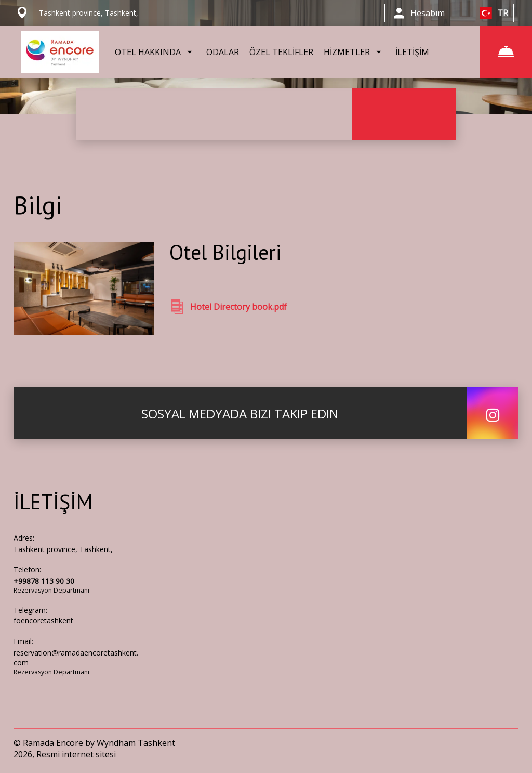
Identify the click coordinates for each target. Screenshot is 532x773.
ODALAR (223, 52)
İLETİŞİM (412, 52)
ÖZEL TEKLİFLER (281, 52)
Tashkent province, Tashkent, (63, 549)
